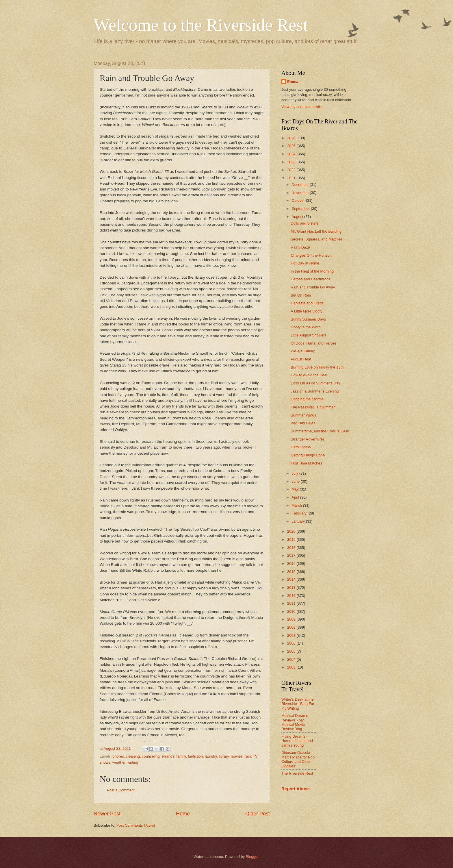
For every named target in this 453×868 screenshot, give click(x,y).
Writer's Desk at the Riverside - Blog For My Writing (298, 704)
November (301, 193)
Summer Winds (303, 415)
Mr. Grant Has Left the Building (316, 231)
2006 (292, 643)
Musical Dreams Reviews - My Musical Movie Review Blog (295, 722)
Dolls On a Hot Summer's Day (315, 383)
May (296, 489)
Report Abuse (296, 789)
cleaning (133, 756)
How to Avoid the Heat (309, 375)
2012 (292, 596)
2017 (292, 555)
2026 (292, 138)
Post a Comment (121, 790)
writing (133, 762)
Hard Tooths (301, 447)
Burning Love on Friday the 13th (317, 367)
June (296, 481)
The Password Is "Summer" (313, 407)
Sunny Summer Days (308, 319)
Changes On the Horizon (311, 255)
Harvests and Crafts (307, 303)
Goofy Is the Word (306, 327)
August (298, 217)
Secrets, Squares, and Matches (317, 239)
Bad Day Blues (303, 423)
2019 (292, 540)
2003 (292, 667)
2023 (292, 162)
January (299, 521)
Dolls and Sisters (305, 223)
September (301, 209)
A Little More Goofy (307, 311)
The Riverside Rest (297, 773)
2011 (292, 603)
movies (237, 756)
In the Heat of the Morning (312, 271)
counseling (151, 756)
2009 (292, 619)
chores (118, 756)
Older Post (258, 814)
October (299, 200)
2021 (292, 178)
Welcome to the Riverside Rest (201, 25)
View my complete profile (302, 107)
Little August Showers (309, 335)
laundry (211, 756)
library (224, 756)
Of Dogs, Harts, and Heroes (314, 343)
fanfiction (195, 756)
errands (168, 756)
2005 (292, 651)
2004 (292, 659)
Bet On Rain (301, 295)
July (295, 473)
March (297, 505)
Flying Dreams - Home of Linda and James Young (297, 741)
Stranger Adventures (308, 439)
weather (119, 762)
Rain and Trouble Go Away (313, 287)
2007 (292, 635)
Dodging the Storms (307, 399)
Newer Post (107, 814)
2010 (292, 611)
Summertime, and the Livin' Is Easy (320, 431)
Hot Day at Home (305, 263)
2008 (292, 627)
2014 (292, 579)
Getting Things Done (308, 455)
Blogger (252, 857)
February (299, 513)
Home (183, 814)
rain (248, 756)
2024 (292, 154)
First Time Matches (306, 463)
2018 (292, 548)
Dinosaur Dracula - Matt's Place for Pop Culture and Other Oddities (298, 759)
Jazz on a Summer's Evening (315, 391)
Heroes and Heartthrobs (310, 279)
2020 (292, 531)
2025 (292, 146)
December (301, 185)
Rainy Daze (300, 247)
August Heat (301, 359)
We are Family (303, 351)
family (181, 756)
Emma (293, 82)
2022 (292, 170)
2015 (292, 572)
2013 (292, 587)
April (296, 497)
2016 (292, 563)
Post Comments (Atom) (136, 825)
